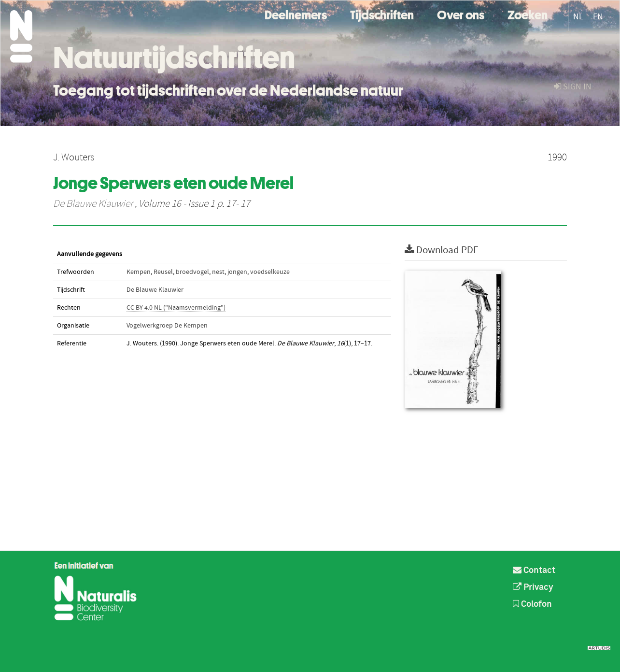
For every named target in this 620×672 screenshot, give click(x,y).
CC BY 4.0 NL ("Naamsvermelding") (176, 308)
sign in (573, 87)
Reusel (163, 272)
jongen (237, 272)
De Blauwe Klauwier (93, 204)
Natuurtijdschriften (174, 57)
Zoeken (528, 14)
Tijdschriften (382, 14)
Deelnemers (296, 14)
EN (598, 17)
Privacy (533, 587)
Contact (534, 571)
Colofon (532, 604)
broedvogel (192, 272)
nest (218, 272)
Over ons (461, 14)
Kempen (139, 272)
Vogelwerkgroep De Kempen (167, 326)
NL (578, 17)
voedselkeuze (270, 272)
